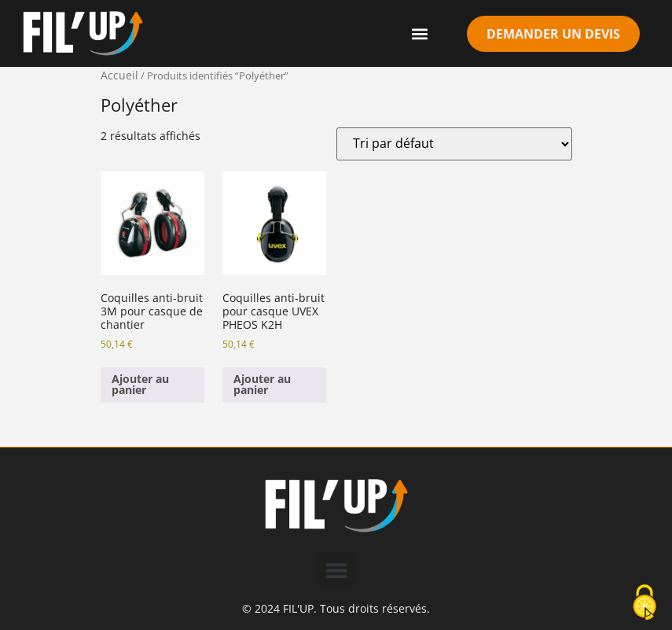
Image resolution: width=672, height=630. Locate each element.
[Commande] (454, 144)
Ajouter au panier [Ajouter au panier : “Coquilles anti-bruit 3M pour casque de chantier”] (140, 384)
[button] (419, 33)
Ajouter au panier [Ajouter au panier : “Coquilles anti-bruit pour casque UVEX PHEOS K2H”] (262, 384)
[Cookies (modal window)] (644, 603)
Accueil (119, 75)
